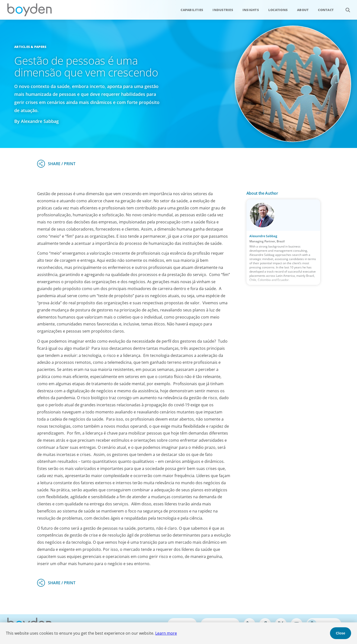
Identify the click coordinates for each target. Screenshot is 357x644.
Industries (223, 10)
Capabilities (192, 10)
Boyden (29, 10)
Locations (278, 10)
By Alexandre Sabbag (36, 121)
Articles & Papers (30, 47)
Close (341, 633)
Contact (326, 10)
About (303, 10)
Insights (251, 10)
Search (345, 7)
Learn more (166, 633)
